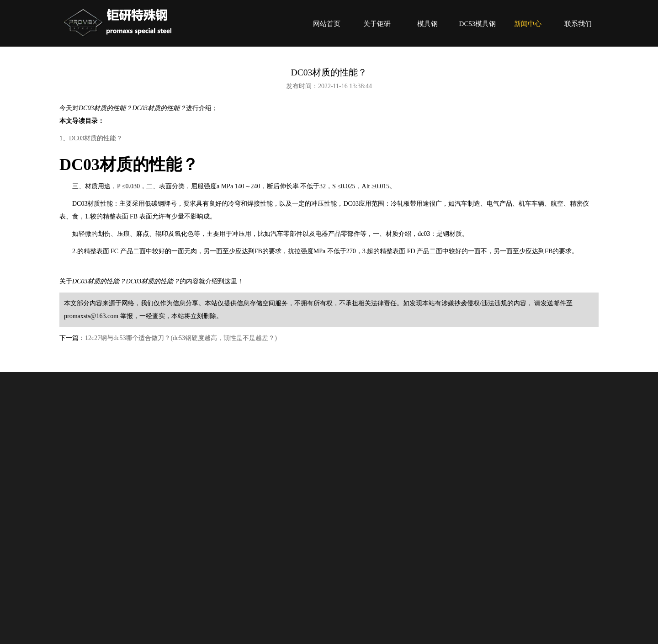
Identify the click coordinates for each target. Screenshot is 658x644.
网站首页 (327, 24)
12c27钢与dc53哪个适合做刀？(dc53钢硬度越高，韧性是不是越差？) (181, 338)
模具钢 (427, 24)
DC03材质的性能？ (96, 138)
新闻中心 (528, 24)
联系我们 (578, 24)
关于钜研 (377, 24)
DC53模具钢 (478, 24)
